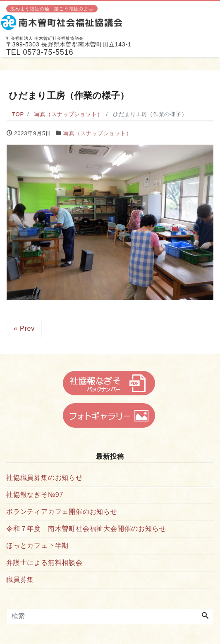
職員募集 (20, 580)
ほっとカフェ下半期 (37, 546)
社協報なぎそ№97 (35, 495)
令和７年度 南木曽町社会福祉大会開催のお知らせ (86, 529)
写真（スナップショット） (98, 133)
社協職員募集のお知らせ (44, 478)
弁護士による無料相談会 (44, 563)
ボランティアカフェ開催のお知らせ (62, 512)
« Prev (24, 328)
